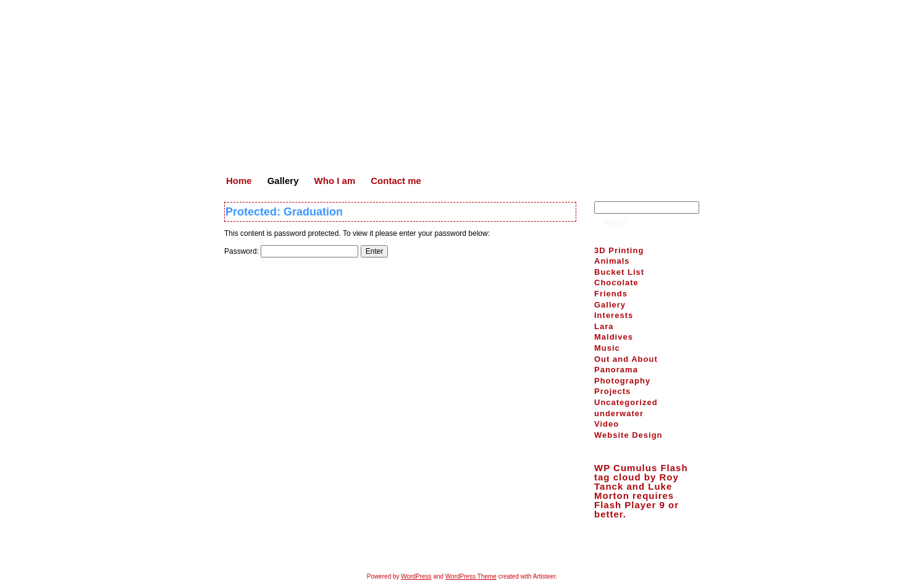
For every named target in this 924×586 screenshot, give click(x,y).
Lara (604, 326)
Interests (614, 315)
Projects (612, 391)
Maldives (614, 337)
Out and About (626, 359)
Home (414, 549)
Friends (611, 294)
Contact (528, 549)
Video (607, 424)
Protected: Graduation (284, 212)
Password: (291, 251)
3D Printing (619, 250)
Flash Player (625, 505)
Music (607, 348)
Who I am (487, 549)
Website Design (628, 435)
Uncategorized (626, 402)
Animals (612, 261)
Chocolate (616, 283)
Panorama (616, 370)
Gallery (610, 305)
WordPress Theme (471, 576)
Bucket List (619, 272)
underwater (619, 413)
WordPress (416, 576)
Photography (622, 381)
